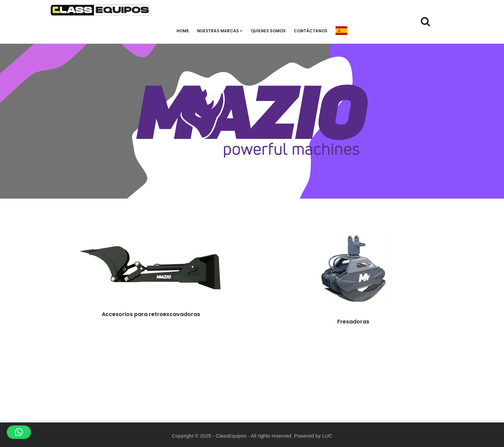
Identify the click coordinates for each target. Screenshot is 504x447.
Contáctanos (311, 31)
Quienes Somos (268, 31)
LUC (327, 436)
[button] (19, 432)
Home (183, 31)
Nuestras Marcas (220, 31)
